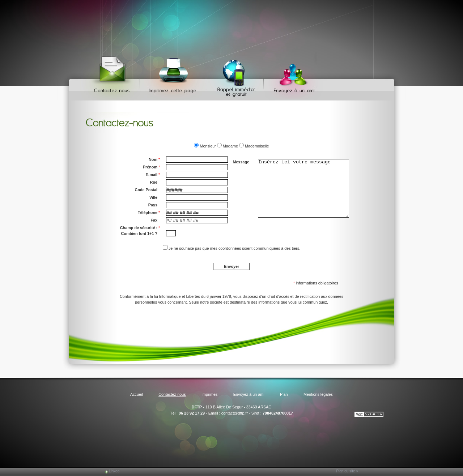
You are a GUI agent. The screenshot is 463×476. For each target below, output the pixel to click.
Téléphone (149, 213)
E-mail (153, 175)
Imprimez (174, 76)
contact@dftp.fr (235, 413)
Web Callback (236, 76)
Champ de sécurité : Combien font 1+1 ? (140, 230)
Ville (153, 197)
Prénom (151, 167)
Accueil (137, 394)
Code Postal (146, 190)
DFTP (197, 407)
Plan (284, 394)
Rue (154, 182)
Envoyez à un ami (291, 76)
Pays (153, 205)
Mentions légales (318, 394)
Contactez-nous (113, 76)
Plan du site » (347, 471)
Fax (154, 220)
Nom (154, 159)
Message (241, 162)
